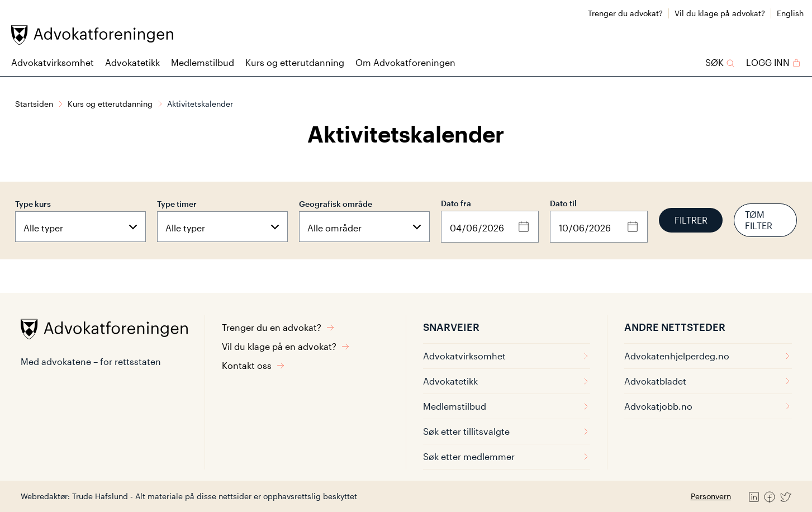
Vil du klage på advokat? (720, 13)
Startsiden (34, 104)
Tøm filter (759, 220)
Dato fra (456, 203)
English (790, 13)
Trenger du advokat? (625, 13)
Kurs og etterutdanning (295, 62)
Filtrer (691, 220)
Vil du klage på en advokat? (286, 346)
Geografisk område (336, 204)
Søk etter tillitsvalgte (507, 431)
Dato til (563, 203)
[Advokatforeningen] (92, 35)
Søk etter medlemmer (507, 456)
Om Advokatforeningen (405, 62)
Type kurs (33, 204)
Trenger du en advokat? (278, 327)
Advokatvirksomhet (53, 62)
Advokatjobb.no (708, 406)
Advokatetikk (132, 62)
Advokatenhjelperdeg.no (708, 356)
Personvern (711, 496)
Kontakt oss (253, 365)
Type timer (177, 204)
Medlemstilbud (203, 62)
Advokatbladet (708, 381)
